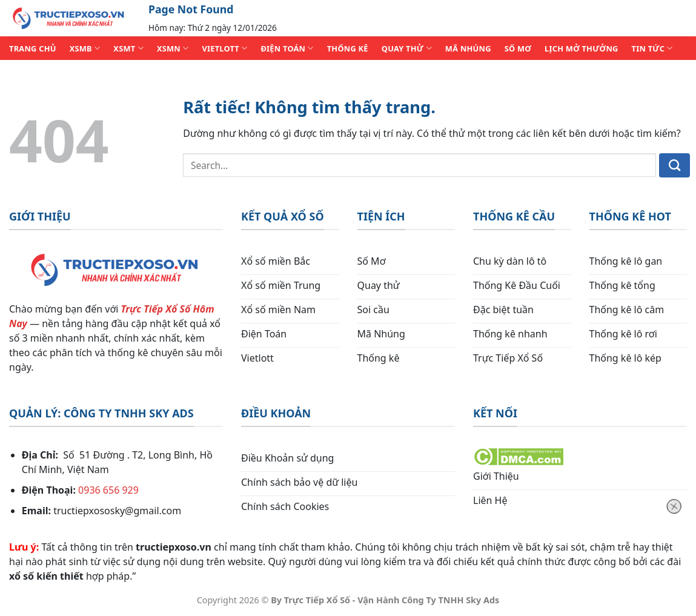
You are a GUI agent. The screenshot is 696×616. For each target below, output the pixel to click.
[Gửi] (674, 165)
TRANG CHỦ (33, 48)
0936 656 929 (108, 490)
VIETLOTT (224, 48)
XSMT (128, 48)
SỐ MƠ (518, 48)
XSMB (85, 48)
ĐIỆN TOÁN (287, 48)
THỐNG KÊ (348, 48)
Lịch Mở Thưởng (582, 48)
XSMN (173, 48)
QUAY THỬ (407, 48)
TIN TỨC (652, 48)
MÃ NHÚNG (468, 48)
